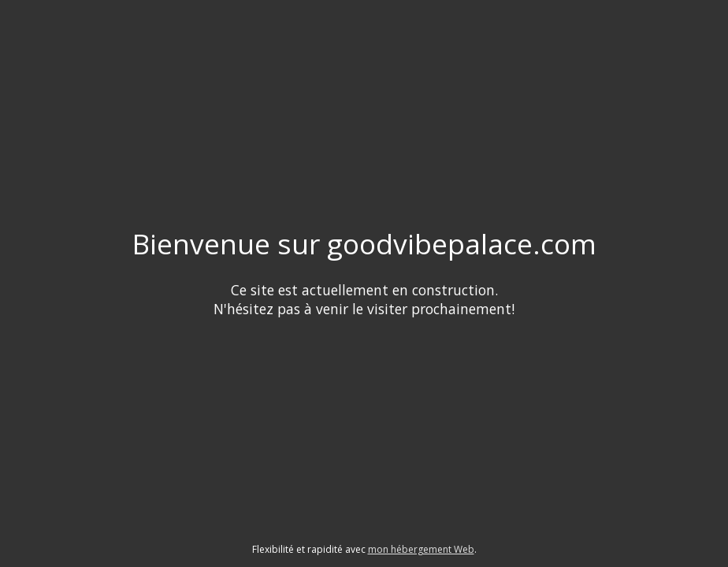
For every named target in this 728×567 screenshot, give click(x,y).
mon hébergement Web (421, 549)
